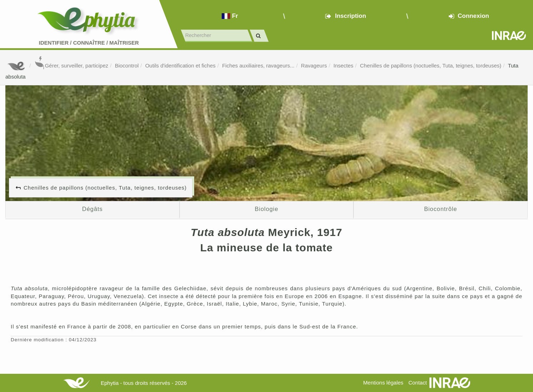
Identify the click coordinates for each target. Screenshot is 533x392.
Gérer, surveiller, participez (71, 66)
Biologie (267, 209)
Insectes (343, 66)
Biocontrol (127, 66)
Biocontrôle (441, 209)
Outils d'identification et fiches (180, 66)
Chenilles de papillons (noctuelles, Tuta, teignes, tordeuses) (431, 66)
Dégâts (92, 209)
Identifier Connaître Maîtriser (89, 43)
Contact (418, 383)
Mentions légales (383, 383)
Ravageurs (314, 66)
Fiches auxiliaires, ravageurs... (258, 66)
